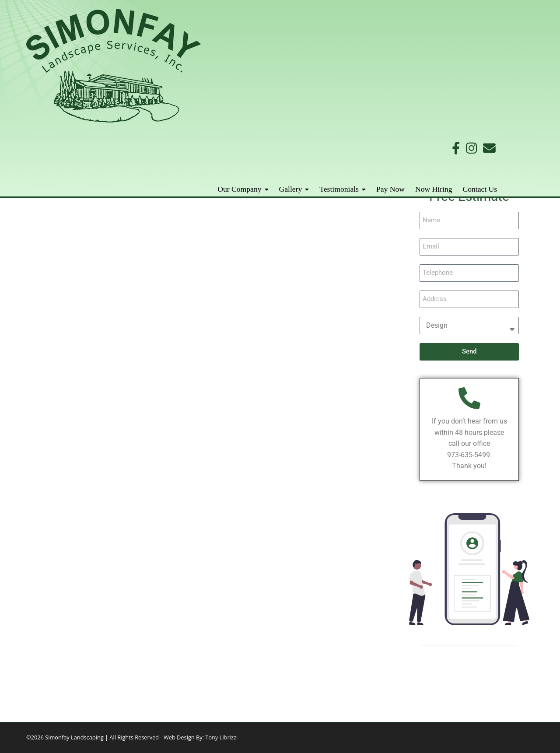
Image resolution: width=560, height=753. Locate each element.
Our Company (280, 58)
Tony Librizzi (221, 737)
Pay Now (431, 58)
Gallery (331, 58)
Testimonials (379, 58)
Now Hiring (474, 58)
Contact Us (520, 58)
